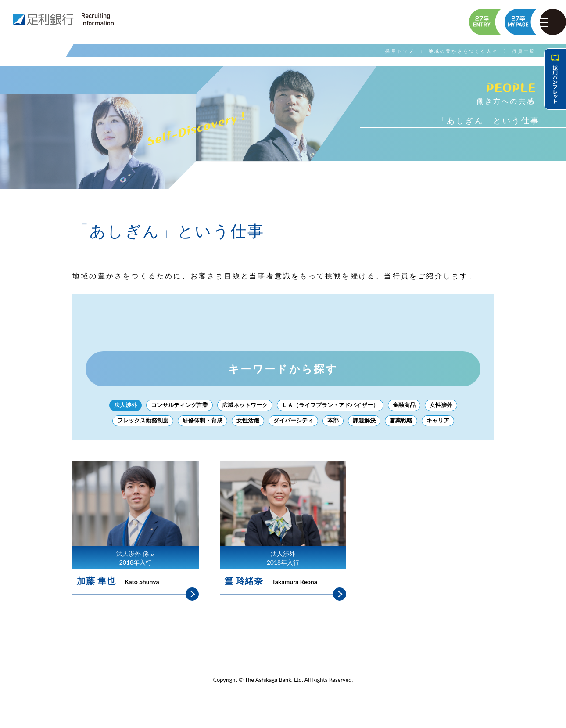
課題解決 (369, 423)
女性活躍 (247, 423)
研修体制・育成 (199, 423)
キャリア (446, 423)
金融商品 (412, 406)
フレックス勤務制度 (136, 423)
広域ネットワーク (242, 406)
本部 (336, 423)
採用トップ (400, 51)
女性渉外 (450, 406)
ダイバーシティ (294, 423)
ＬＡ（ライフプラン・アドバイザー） (333, 406)
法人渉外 (116, 406)
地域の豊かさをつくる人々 (463, 51)
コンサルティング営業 (173, 406)
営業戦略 (407, 423)
